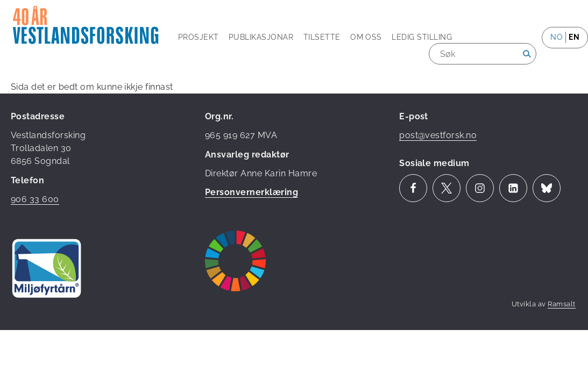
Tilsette (322, 37)
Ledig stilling (422, 37)
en (574, 37)
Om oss (366, 37)
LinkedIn (513, 188)
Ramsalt (561, 304)
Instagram (480, 188)
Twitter (447, 188)
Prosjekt (199, 37)
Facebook (413, 188)
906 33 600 (35, 199)
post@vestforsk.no (438, 135)
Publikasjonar (261, 37)
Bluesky (547, 188)
